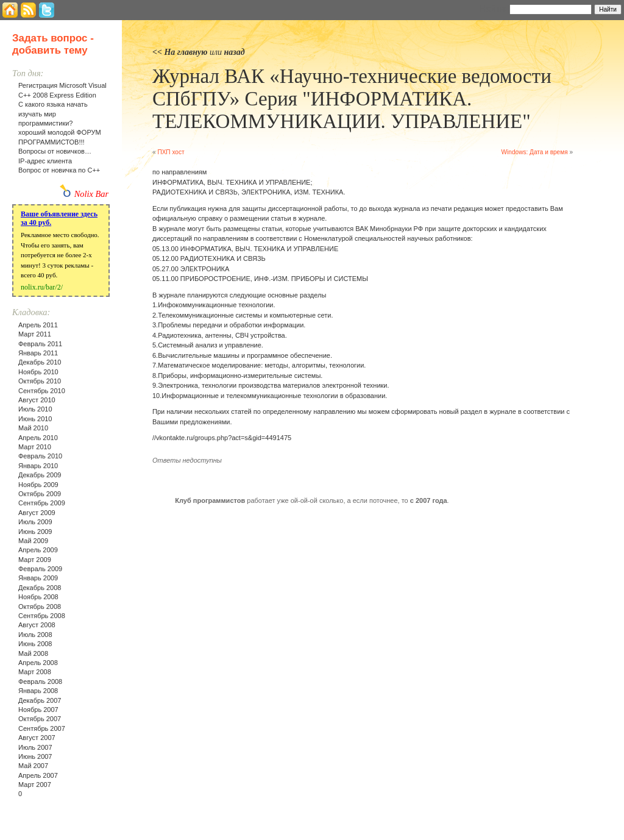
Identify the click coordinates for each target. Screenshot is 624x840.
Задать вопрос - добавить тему (53, 44)
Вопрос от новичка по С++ (59, 170)
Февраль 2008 (40, 682)
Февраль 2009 (40, 569)
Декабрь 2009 (40, 475)
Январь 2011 (38, 353)
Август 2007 (37, 738)
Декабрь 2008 (40, 588)
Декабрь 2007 (40, 700)
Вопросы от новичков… (55, 151)
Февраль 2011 (40, 344)
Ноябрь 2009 (38, 485)
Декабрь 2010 (40, 362)
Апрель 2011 (38, 325)
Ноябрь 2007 (38, 710)
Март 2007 (35, 785)
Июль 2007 (35, 747)
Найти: (493, 9)
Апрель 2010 (38, 438)
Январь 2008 (38, 691)
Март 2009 (35, 560)
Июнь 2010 (35, 419)
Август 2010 (37, 400)
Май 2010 (33, 428)
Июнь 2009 (35, 532)
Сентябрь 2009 (42, 503)
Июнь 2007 (35, 756)
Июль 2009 (35, 522)
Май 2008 (33, 653)
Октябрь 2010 (40, 381)
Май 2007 (33, 766)
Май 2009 (33, 541)
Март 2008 (35, 672)
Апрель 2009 (38, 550)
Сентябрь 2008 (42, 616)
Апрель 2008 (38, 663)
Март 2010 (35, 447)
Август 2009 (37, 513)
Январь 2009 (38, 578)
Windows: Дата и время (535, 152)
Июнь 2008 (35, 644)
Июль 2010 (35, 409)
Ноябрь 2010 (38, 372)
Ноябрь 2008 (38, 597)
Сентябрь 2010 (42, 391)
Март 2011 (35, 334)
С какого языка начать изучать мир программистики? (53, 114)
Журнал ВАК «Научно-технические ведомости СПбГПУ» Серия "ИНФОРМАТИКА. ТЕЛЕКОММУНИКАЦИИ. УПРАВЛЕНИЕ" (352, 99)
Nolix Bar (91, 194)
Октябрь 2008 (40, 607)
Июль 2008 (35, 635)
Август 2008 (37, 625)
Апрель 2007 (38, 775)
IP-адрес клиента (45, 161)
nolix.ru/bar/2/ (42, 287)
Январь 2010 (38, 466)
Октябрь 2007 (40, 719)
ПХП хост (171, 152)
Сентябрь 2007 (42, 728)
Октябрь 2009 (40, 494)
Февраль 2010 (40, 456)
